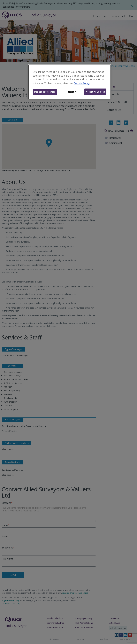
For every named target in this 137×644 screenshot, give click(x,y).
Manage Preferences (45, 92)
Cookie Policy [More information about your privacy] (82, 83)
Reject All (72, 92)
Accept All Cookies (95, 92)
